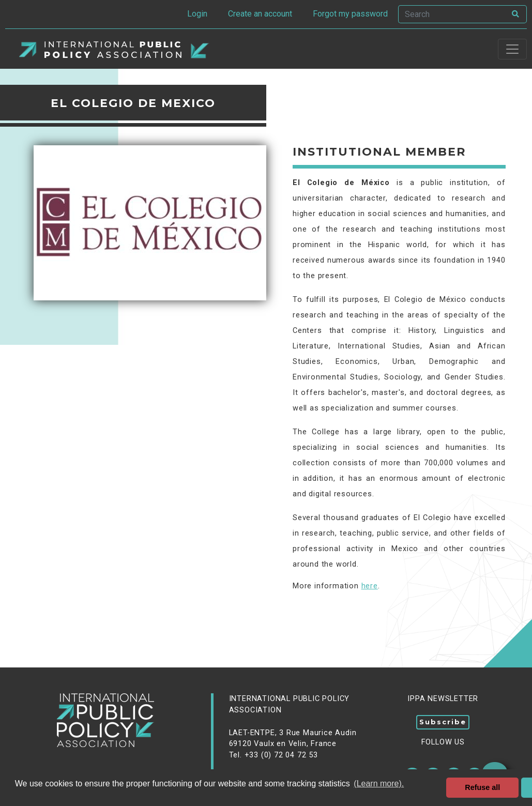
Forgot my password (350, 14)
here (370, 586)
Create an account (260, 14)
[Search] (452, 14)
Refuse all (482, 787)
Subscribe (443, 722)
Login (197, 14)
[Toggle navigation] (512, 49)
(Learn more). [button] (379, 784)
